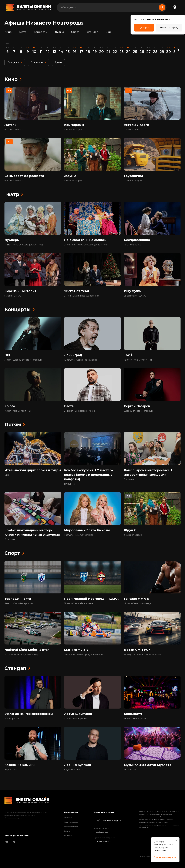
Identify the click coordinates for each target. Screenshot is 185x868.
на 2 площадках (132, 245)
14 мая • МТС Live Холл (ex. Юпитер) (24, 245)
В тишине (69, 484)
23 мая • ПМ (130, 770)
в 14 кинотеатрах (14, 181)
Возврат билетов (71, 827)
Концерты (41, 32)
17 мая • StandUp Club (76, 719)
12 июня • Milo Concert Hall (138, 360)
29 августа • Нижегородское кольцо (83, 655)
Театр (23, 32)
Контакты (68, 836)
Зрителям (68, 818)
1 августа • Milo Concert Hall (79, 535)
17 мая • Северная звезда (137, 603)
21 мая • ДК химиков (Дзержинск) (82, 296)
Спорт (75, 32)
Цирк (7, 475)
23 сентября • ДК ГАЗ (135, 296)
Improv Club (11, 770)
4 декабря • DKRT (74, 770)
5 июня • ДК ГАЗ (13, 296)
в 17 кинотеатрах (14, 130)
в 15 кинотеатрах (133, 130)
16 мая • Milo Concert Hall (18, 411)
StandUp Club (12, 719)
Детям (59, 32)
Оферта (67, 831)
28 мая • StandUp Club (135, 719)
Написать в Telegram (109, 821)
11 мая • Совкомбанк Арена (78, 603)
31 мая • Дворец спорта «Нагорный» (24, 360)
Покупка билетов (71, 822)
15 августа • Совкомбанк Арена (81, 360)
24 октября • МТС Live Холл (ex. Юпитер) (86, 245)
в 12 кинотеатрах (73, 130)
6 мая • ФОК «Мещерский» (19, 603)
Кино (8, 32)
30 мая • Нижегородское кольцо (22, 655)
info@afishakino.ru (101, 832)
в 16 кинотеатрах (133, 181)
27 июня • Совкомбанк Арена (80, 411)
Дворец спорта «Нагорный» (139, 411)
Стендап (93, 32)
